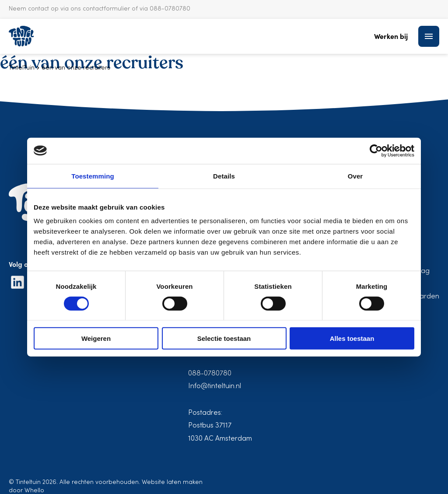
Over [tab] (355, 176)
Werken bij (391, 36)
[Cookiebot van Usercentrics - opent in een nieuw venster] (376, 151)
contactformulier (106, 9)
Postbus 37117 (210, 426)
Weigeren (96, 338)
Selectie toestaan (224, 338)
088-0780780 (210, 374)
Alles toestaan (352, 338)
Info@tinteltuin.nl (215, 386)
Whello (34, 491)
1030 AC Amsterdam (220, 439)
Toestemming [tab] (93, 176)
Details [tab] (224, 176)
